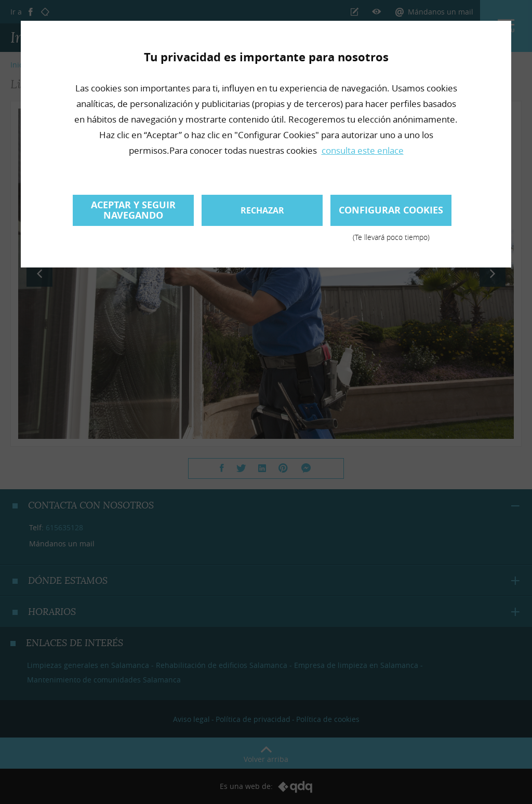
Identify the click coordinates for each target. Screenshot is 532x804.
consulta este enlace (363, 150)
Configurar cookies (391, 215)
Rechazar (262, 210)
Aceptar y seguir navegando (133, 210)
